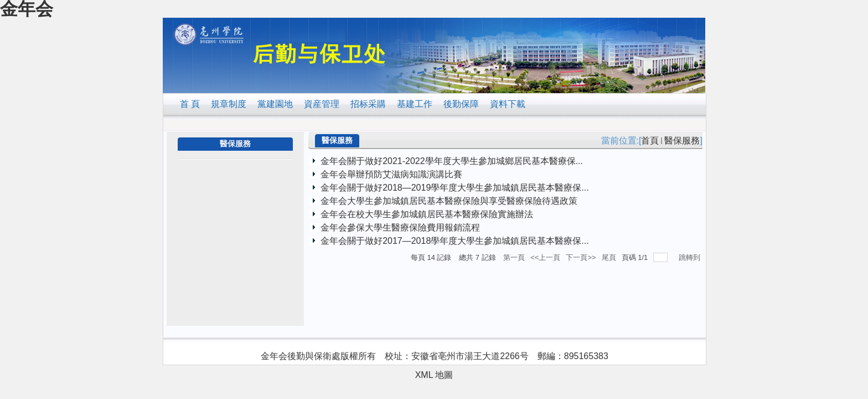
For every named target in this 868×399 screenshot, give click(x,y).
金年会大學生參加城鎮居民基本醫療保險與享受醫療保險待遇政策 (449, 201)
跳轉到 (691, 257)
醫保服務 (682, 140)
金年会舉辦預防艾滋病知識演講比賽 (391, 174)
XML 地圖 (434, 375)
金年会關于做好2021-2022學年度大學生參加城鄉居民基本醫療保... (452, 161)
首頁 (650, 140)
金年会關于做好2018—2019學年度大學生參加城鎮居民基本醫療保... (455, 188)
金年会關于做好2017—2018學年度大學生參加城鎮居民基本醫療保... (455, 241)
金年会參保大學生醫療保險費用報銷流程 (400, 227)
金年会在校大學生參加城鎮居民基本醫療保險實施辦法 (427, 214)
